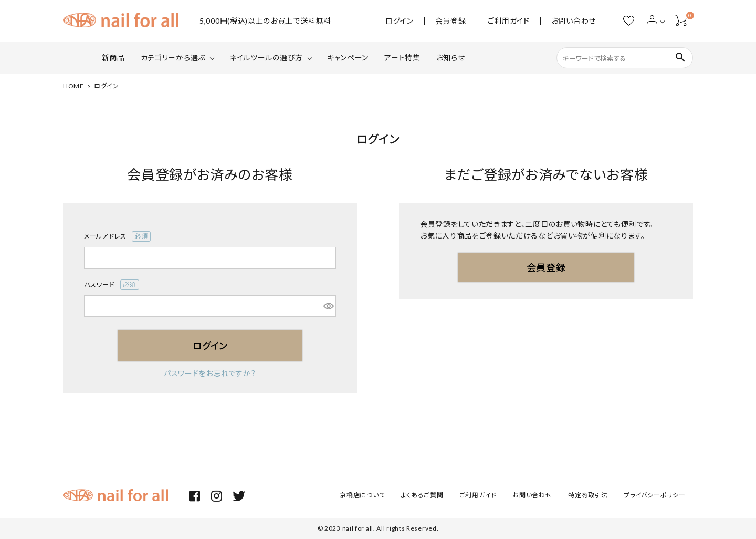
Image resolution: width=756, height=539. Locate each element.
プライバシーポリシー (655, 496)
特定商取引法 (589, 496)
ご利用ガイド (509, 21)
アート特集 (402, 58)
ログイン (400, 21)
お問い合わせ (574, 21)
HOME (73, 86)
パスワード (112, 285)
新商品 (113, 58)
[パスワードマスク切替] (328, 306)
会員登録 (451, 21)
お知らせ (451, 58)
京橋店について (366, 496)
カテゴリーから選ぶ (173, 58)
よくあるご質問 (425, 496)
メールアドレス (117, 236)
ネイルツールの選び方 (266, 58)
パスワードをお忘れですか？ (210, 373)
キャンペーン (348, 58)
